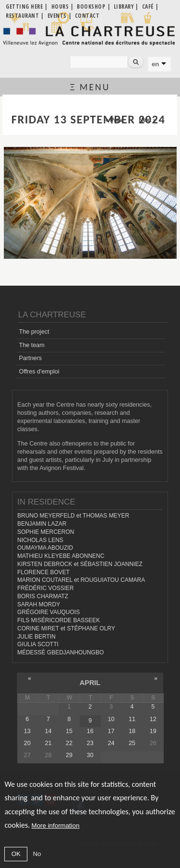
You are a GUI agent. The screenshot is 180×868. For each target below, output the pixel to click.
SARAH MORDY (39, 604)
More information (56, 826)
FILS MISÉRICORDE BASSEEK (59, 620)
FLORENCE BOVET (43, 572)
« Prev (114, 120)
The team (31, 345)
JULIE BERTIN (36, 637)
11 (132, 719)
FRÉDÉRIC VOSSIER (46, 588)
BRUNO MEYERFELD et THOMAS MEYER (73, 516)
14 (48, 731)
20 (27, 743)
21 (48, 743)
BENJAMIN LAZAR (42, 524)
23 (90, 743)
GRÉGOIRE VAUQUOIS (48, 612)
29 (69, 755)
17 (111, 731)
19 (153, 731)
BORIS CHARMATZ (43, 596)
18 (132, 731)
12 (153, 719)
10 (111, 719)
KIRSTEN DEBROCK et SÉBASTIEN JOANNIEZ (80, 564)
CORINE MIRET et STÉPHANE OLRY (66, 628)
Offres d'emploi (39, 372)
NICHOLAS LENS (40, 540)
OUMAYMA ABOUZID (45, 548)
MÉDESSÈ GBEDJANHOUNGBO (60, 652)
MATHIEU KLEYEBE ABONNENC (61, 556)
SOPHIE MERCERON (46, 532)
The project (34, 332)
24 (111, 743)
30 (90, 755)
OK (16, 854)
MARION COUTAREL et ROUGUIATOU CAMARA (81, 580)
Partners (30, 358)
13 (27, 731)
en (155, 64)
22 (69, 743)
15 (69, 731)
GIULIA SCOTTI (38, 644)
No (37, 854)
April (90, 683)
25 (132, 743)
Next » (147, 120)
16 (90, 731)
